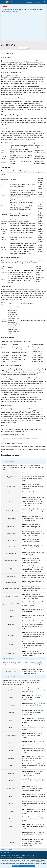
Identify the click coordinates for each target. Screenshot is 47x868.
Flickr (39, 718)
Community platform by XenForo (15, 858)
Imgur (39, 749)
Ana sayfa (29, 855)
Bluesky (40, 696)
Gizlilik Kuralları (16, 855)
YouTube (40, 840)
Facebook (40, 711)
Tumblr (40, 809)
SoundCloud (26, 788)
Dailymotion (41, 703)
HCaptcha (41, 741)
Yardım (23, 855)
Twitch (39, 817)
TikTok (39, 802)
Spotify (40, 794)
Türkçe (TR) (5, 853)
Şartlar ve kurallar (6, 855)
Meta (39, 764)
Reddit (39, 779)
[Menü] (2, 2)
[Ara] (45, 2)
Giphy (39, 726)
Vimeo (39, 825)
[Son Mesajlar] (41, 2)
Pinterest (40, 771)
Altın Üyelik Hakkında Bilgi (10, 12)
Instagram (41, 756)
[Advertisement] (24, 27)
